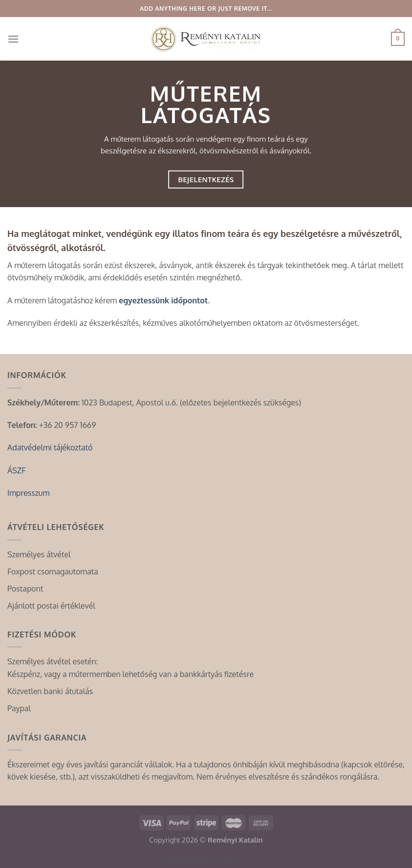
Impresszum (28, 493)
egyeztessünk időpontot (163, 300)
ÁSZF (16, 470)
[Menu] (13, 39)
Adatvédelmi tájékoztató (50, 447)
